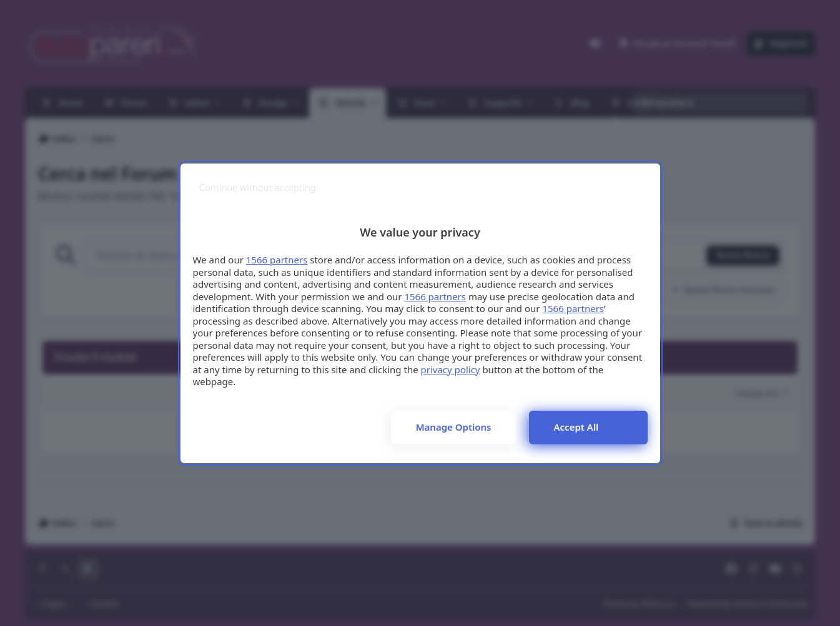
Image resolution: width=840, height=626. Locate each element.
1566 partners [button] (277, 260)
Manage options (454, 427)
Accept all (576, 427)
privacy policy (451, 369)
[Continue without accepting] (258, 188)
